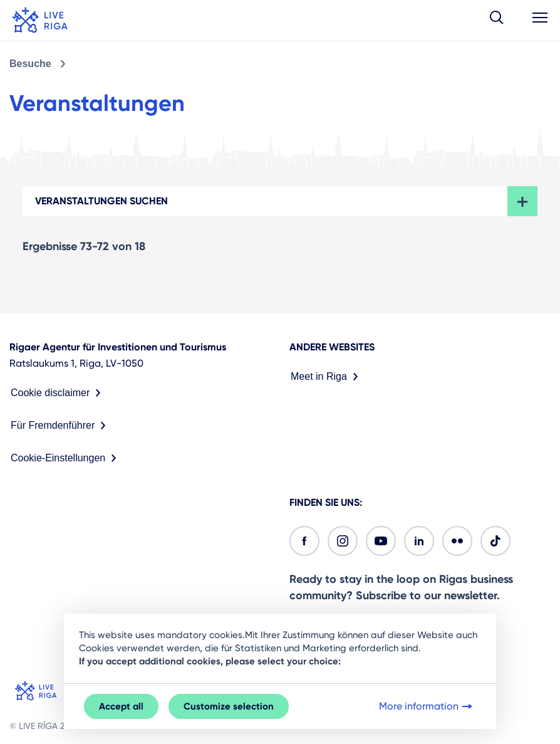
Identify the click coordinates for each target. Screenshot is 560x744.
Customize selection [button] (229, 706)
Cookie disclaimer (58, 393)
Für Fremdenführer (61, 426)
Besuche (30, 64)
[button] (497, 20)
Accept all (121, 706)
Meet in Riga (327, 377)
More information (427, 706)
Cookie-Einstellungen (66, 458)
